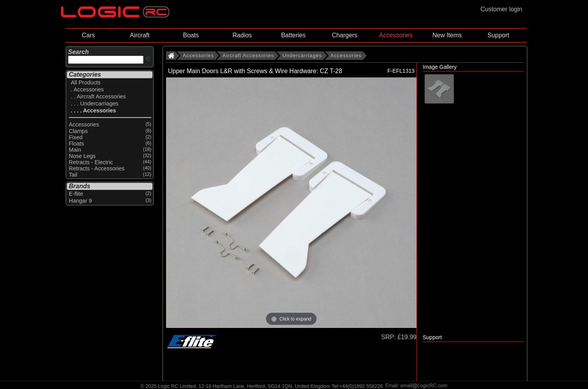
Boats (191, 35)
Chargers (345, 35)
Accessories (396, 35)
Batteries (293, 35)
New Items (447, 35)
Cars (88, 35)
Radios (242, 35)
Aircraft (140, 35)
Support (498, 35)
